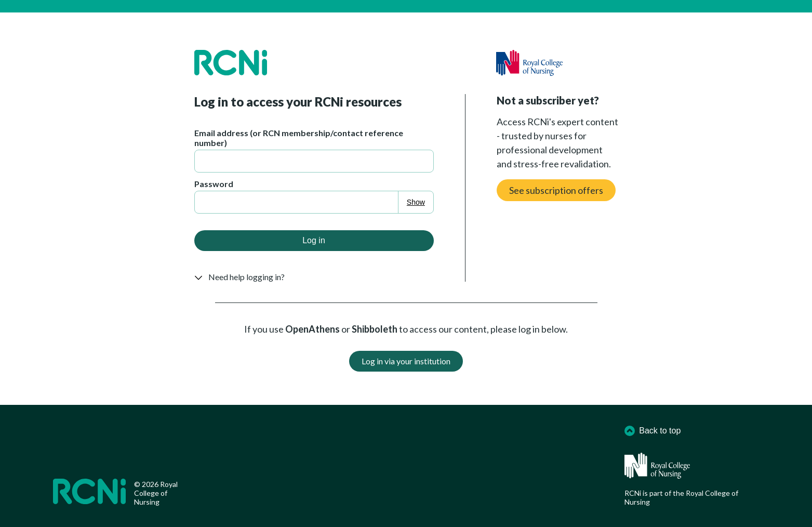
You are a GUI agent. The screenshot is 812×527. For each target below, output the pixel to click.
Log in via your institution (406, 361)
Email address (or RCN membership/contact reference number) (299, 138)
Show (416, 202)
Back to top (653, 431)
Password (214, 184)
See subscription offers (556, 190)
